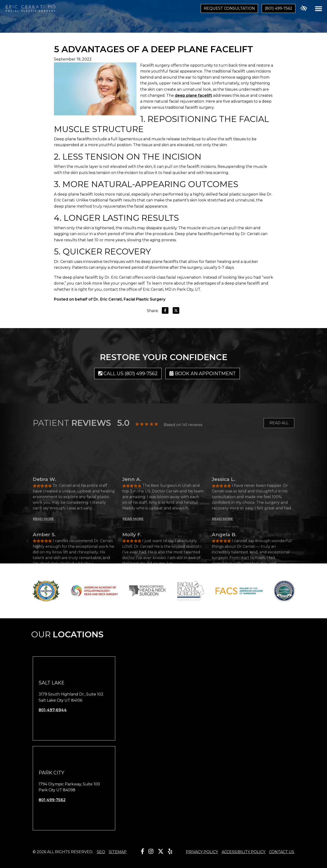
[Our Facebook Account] (143, 851)
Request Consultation (229, 8)
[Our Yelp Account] (170, 851)
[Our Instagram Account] (151, 851)
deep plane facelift (193, 95)
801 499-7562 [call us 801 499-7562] (52, 800)
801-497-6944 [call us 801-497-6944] (53, 710)
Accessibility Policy (243, 852)
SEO (101, 852)
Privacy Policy (202, 852)
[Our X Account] (161, 851)
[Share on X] (176, 311)
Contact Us (282, 852)
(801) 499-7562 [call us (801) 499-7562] (279, 8)
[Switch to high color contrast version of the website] (304, 8)
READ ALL (279, 428)
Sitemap (118, 852)
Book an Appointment (203, 374)
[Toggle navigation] (319, 8)
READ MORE (43, 581)
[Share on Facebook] (165, 311)
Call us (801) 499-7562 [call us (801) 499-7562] (128, 374)
